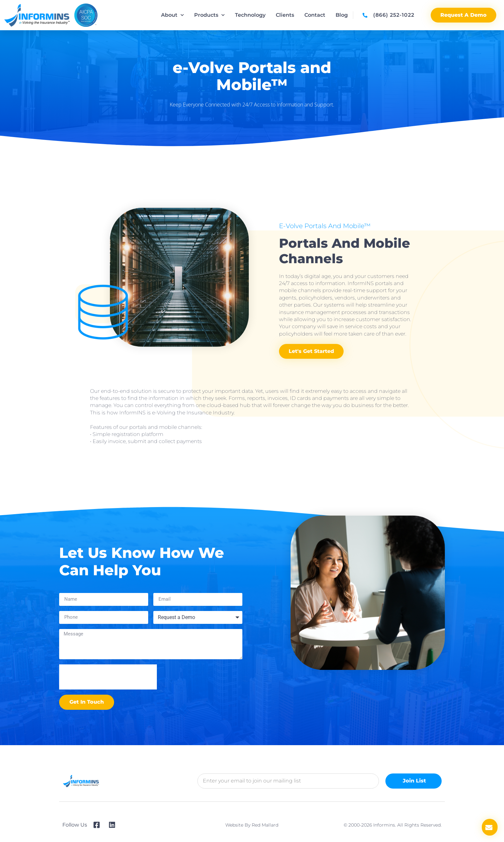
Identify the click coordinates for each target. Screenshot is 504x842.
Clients (285, 15)
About (172, 15)
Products (209, 15)
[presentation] (108, 677)
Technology (250, 15)
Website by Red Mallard (252, 825)
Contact (315, 15)
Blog (342, 15)
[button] (490, 827)
